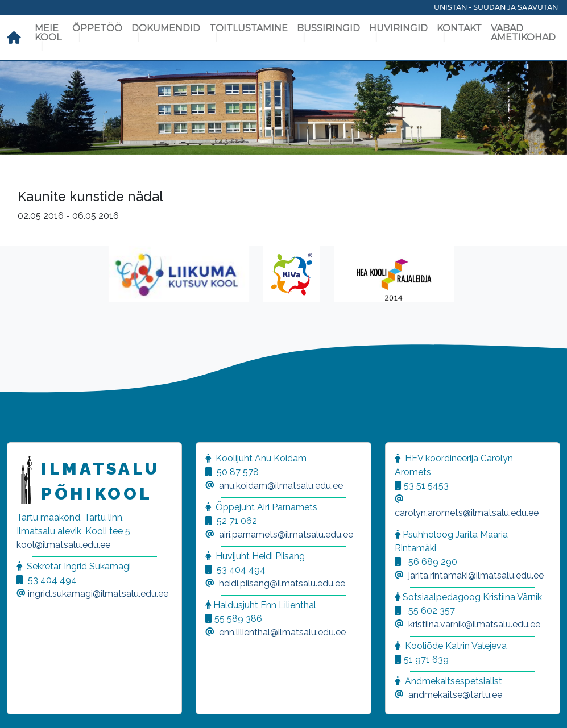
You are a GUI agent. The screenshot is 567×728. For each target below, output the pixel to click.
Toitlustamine (249, 28)
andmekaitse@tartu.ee (455, 695)
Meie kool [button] (48, 33)
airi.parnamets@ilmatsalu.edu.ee (286, 534)
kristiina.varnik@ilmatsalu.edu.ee (474, 624)
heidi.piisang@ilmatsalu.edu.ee (282, 583)
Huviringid (398, 28)
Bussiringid (328, 28)
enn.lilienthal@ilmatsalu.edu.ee (282, 632)
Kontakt (459, 28)
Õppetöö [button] (97, 28)
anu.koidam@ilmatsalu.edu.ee (281, 486)
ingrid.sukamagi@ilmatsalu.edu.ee (98, 594)
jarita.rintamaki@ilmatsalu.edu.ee (476, 575)
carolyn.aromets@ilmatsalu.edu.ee (467, 513)
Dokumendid (166, 28)
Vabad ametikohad (523, 33)
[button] (23, 705)
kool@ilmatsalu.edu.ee (63, 545)
